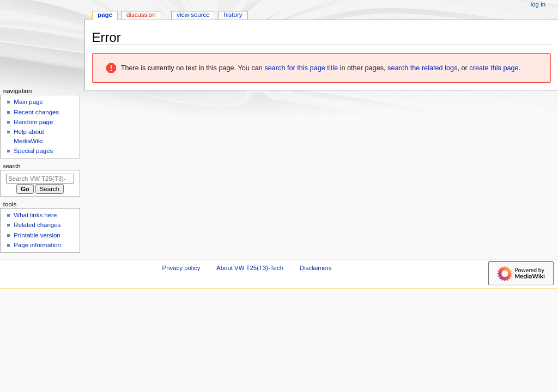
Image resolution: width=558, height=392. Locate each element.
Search (12, 166)
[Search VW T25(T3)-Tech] (40, 179)
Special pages (33, 151)
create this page (494, 68)
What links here (35, 215)
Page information (37, 245)
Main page (28, 102)
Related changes (37, 225)
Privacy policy (181, 268)
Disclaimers (316, 268)
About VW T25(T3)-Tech (250, 268)
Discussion (141, 15)
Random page (33, 122)
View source (193, 15)
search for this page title (301, 68)
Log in (538, 4)
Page (105, 15)
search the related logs (422, 68)
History (233, 15)
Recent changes (36, 112)
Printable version (37, 235)
